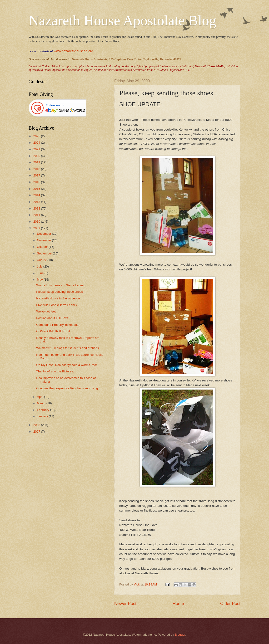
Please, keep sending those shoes (60, 292)
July (40, 266)
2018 (37, 169)
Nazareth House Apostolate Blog (122, 20)
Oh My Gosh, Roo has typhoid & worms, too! (67, 365)
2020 (37, 156)
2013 (37, 202)
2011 (37, 215)
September (45, 253)
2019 (37, 162)
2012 (37, 208)
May (40, 280)
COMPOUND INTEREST (53, 331)
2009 (37, 228)
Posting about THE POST (54, 318)
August (42, 260)
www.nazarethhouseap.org (74, 51)
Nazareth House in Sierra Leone (58, 298)
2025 (37, 136)
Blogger (180, 635)
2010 (37, 222)
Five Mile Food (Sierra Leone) (56, 305)
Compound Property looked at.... (58, 325)
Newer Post (125, 604)
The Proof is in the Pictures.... (56, 371)
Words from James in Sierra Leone (60, 285)
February (43, 410)
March (42, 403)
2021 (37, 149)
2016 (37, 182)
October (43, 247)
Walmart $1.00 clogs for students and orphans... (69, 348)
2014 (37, 195)
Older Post (230, 604)
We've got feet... (47, 311)
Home (178, 604)
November (44, 240)
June (41, 273)
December (44, 234)
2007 (37, 432)
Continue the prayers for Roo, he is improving (67, 388)
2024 (37, 143)
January (43, 416)
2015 (37, 189)
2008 (37, 425)
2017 (37, 175)
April (40, 397)
